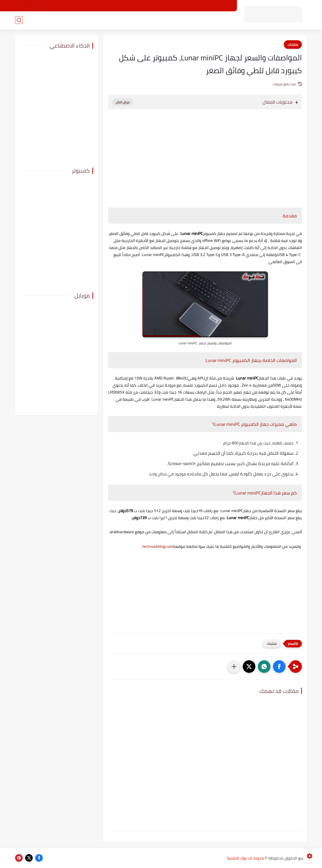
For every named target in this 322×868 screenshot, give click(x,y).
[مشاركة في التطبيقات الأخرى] (234, 667)
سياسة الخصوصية (138, 6)
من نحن (195, 6)
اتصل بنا (84, 6)
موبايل (198, 20)
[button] (279, 667)
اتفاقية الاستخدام (170, 6)
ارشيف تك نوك (107, 6)
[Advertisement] (205, 156)
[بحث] (19, 20)
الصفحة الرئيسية (219, 6)
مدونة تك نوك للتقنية (246, 858)
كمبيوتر (182, 20)
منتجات (98, 20)
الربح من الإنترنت (123, 20)
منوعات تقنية (220, 20)
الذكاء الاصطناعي (156, 20)
